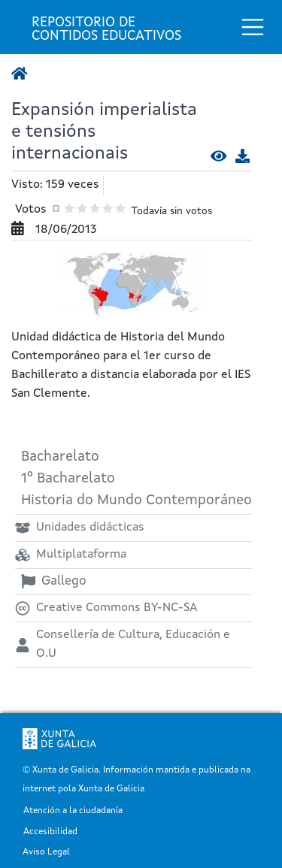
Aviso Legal (46, 853)
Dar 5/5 (121, 208)
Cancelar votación (57, 208)
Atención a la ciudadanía (73, 811)
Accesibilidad (50, 832)
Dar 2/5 (82, 208)
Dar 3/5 (95, 208)
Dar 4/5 (108, 208)
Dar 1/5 (70, 208)
